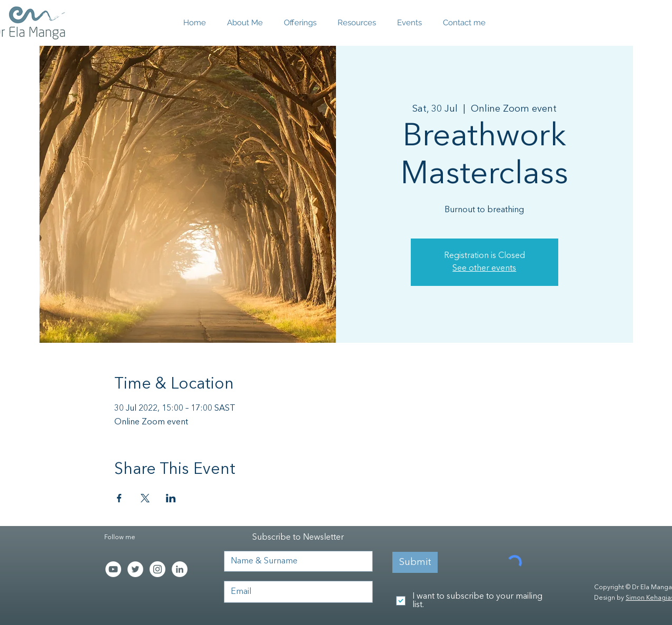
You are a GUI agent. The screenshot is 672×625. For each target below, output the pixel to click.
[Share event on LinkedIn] (171, 498)
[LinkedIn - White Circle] (180, 569)
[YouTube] (113, 569)
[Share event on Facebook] (119, 498)
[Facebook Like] (126, 596)
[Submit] (415, 562)
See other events (484, 269)
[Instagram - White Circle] (157, 569)
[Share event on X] (145, 498)
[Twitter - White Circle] (135, 569)
